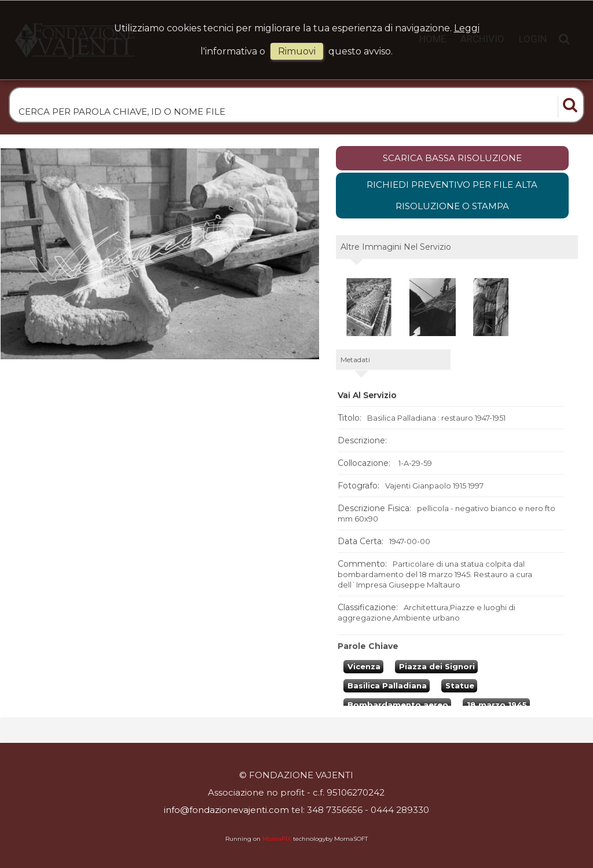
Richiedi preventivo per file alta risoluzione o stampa (452, 196)
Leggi (467, 28)
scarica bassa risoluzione (452, 158)
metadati (355, 360)
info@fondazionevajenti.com (226, 810)
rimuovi (297, 51)
